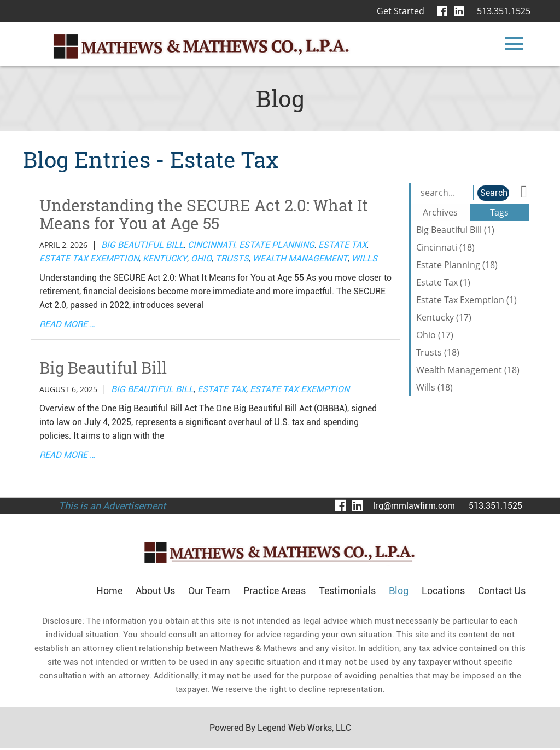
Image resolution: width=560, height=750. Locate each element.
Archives (440, 212)
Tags (499, 212)
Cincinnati (211, 246)
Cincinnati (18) (445, 247)
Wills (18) (434, 387)
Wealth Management (300, 260)
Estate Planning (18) (457, 265)
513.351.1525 (504, 11)
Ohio (201, 260)
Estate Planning (277, 246)
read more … (68, 325)
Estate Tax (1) (443, 282)
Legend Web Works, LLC (304, 729)
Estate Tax (343, 246)
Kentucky (165, 260)
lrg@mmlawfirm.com (414, 507)
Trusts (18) (438, 352)
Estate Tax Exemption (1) (466, 300)
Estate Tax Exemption (89, 260)
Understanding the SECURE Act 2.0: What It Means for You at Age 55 (207, 215)
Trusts (232, 260)
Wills (364, 260)
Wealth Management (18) (468, 370)
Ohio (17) (435, 335)
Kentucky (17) (444, 317)
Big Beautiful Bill (142, 246)
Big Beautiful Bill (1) (455, 230)
